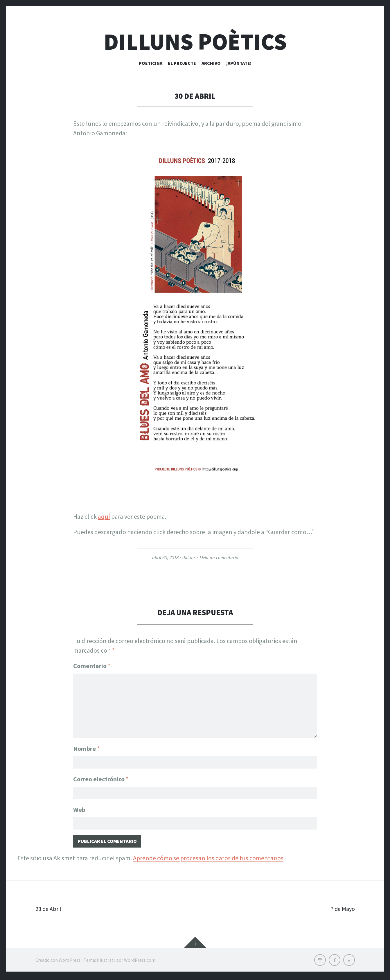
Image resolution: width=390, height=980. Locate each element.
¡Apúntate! (239, 63)
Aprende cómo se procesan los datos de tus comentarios (208, 861)
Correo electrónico (101, 778)
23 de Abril (49, 911)
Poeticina (151, 63)
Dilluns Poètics (195, 42)
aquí (104, 516)
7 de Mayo (342, 911)
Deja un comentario (219, 557)
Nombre (86, 746)
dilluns (189, 557)
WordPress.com (140, 963)
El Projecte (182, 63)
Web (79, 810)
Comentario (92, 666)
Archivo (211, 63)
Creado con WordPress (58, 963)
